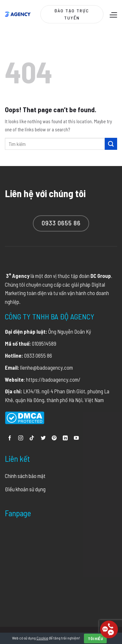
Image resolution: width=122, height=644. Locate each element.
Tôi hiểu (95, 638)
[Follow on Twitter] (43, 438)
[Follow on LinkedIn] (65, 438)
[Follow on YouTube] (76, 438)
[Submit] (111, 144)
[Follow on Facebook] (10, 438)
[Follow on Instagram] (21, 438)
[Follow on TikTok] (32, 438)
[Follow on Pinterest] (54, 438)
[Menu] (113, 15)
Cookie (42, 638)
